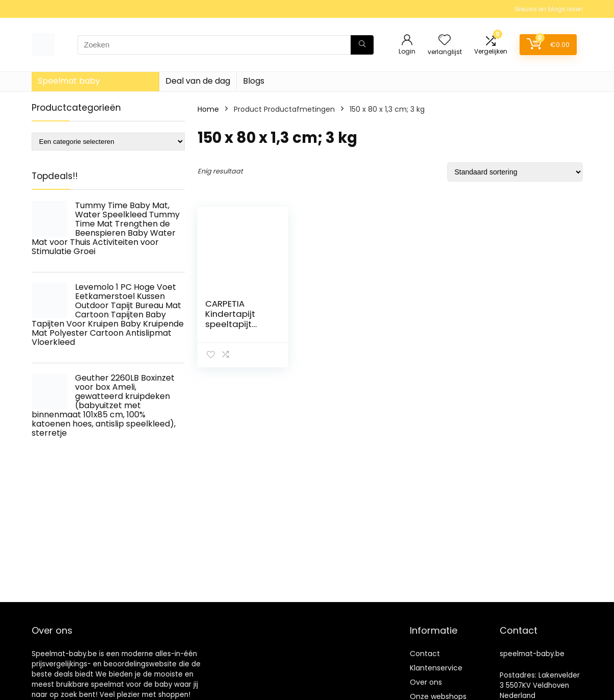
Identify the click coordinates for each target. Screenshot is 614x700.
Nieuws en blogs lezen (549, 9)
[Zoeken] (362, 45)
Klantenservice (436, 668)
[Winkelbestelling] (515, 172)
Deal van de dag (198, 81)
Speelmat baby (69, 81)
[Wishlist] (445, 41)
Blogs (254, 81)
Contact (425, 654)
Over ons (426, 682)
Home (208, 109)
